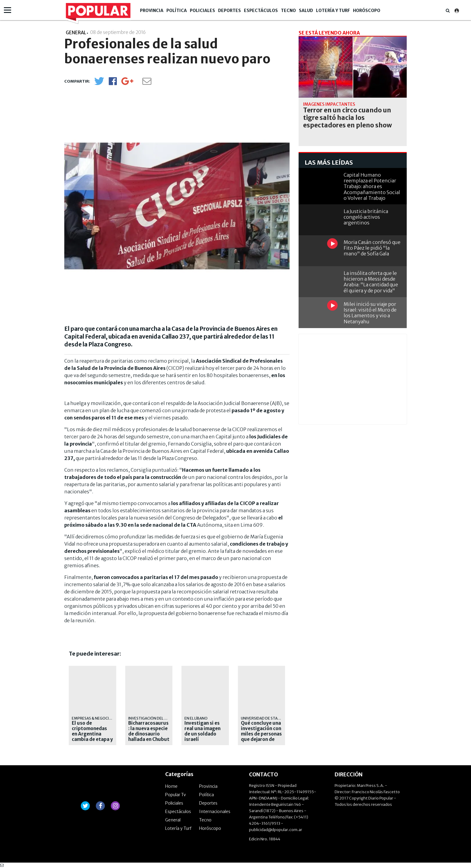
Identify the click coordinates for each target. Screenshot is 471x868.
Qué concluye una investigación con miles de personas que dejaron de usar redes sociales (261, 737)
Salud (306, 11)
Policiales (202, 11)
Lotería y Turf (333, 11)
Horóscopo (367, 11)
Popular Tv (176, 795)
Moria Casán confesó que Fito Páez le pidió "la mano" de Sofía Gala (372, 248)
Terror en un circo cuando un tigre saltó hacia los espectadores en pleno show (348, 118)
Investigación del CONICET (154, 718)
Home (171, 786)
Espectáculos (261, 11)
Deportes (229, 11)
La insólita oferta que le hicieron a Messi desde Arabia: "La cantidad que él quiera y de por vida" (371, 282)
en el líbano (196, 718)
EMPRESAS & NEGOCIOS (93, 718)
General (173, 820)
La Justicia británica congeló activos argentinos (366, 217)
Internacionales (215, 812)
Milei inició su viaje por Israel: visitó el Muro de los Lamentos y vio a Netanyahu (370, 313)
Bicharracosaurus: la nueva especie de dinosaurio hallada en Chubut (149, 731)
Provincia (152, 11)
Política (177, 11)
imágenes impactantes (329, 104)
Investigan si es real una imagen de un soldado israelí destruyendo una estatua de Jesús (204, 737)
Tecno (288, 11)
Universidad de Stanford (266, 718)
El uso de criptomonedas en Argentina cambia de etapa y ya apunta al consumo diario (92, 737)
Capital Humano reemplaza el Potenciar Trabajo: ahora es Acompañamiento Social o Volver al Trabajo (372, 186)
